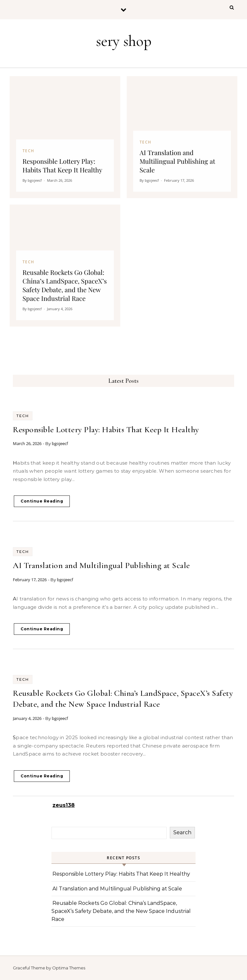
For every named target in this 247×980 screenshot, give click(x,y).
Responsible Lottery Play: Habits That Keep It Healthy (106, 429)
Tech (23, 416)
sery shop (124, 41)
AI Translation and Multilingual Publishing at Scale (101, 565)
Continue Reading (42, 501)
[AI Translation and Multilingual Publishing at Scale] (182, 137)
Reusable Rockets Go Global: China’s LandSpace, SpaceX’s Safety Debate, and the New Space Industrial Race (121, 911)
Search (182, 832)
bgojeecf (60, 443)
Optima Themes (69, 968)
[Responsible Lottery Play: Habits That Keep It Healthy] (65, 137)
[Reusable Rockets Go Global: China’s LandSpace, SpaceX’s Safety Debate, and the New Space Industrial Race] (65, 266)
